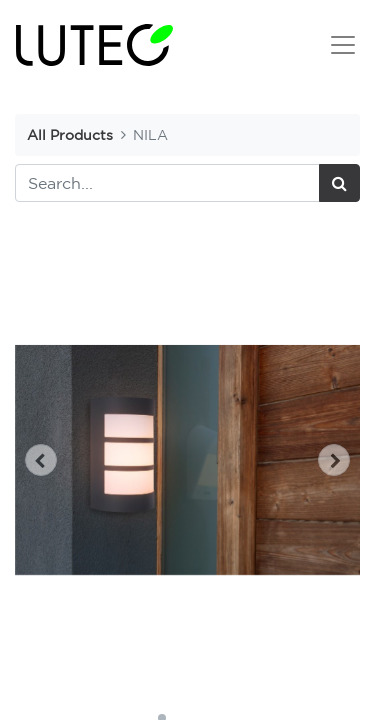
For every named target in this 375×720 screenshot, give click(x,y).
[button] (41, 460)
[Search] (339, 183)
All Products (70, 134)
